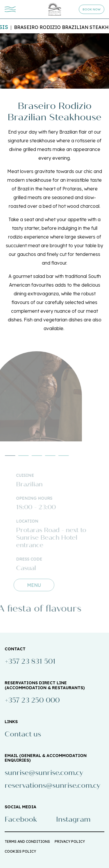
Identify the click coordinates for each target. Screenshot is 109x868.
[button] (18, 456)
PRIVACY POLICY (70, 841)
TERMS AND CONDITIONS (27, 841)
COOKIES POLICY (20, 851)
